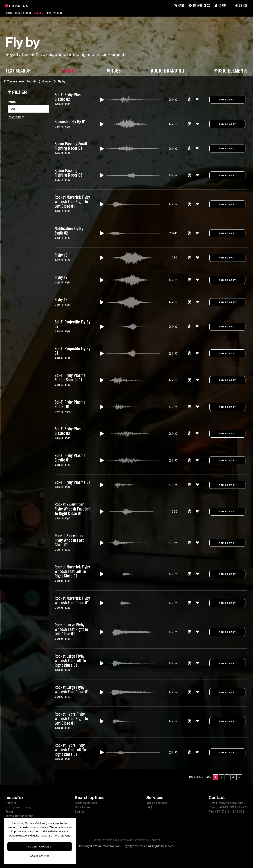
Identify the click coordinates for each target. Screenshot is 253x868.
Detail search (84, 807)
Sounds (39, 13)
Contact (11, 803)
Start (97, 840)
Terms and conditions (19, 816)
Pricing (58, 13)
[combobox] (28, 109)
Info (49, 13)
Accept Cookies (40, 847)
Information (110, 840)
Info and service (157, 803)
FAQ (149, 807)
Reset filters (16, 117)
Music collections (86, 803)
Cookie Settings (40, 856)
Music (9, 13)
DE (240, 5)
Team (9, 811)
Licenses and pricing (18, 807)
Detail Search (24, 13)
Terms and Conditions (134, 840)
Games (47, 81)
